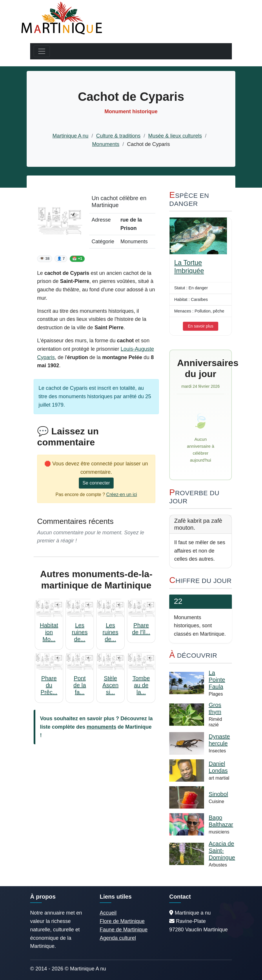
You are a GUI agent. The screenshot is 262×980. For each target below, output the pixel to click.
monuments (101, 727)
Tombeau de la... (141, 685)
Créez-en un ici (122, 494)
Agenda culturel (118, 938)
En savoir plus (201, 326)
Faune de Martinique (124, 930)
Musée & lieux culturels (175, 136)
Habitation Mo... (49, 632)
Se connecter (96, 483)
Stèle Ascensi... (110, 685)
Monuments (106, 144)
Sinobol (218, 794)
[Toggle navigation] (42, 51)
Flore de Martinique (122, 921)
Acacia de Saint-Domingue (222, 851)
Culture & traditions (118, 136)
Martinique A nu (70, 136)
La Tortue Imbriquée (189, 267)
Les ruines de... (80, 632)
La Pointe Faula (217, 680)
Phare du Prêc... (49, 685)
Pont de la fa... (80, 685)
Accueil (108, 913)
